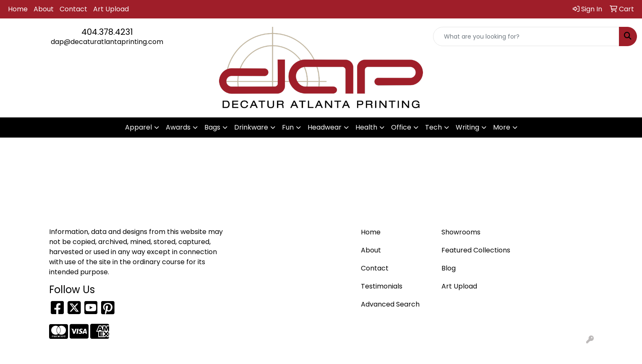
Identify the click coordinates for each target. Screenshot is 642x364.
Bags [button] (212, 127)
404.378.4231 (107, 32)
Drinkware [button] (251, 127)
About (44, 9)
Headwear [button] (325, 127)
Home (18, 9)
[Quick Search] (526, 36)
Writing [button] (467, 127)
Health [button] (366, 127)
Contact (73, 9)
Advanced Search (390, 304)
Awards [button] (178, 127)
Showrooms (461, 232)
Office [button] (401, 127)
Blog (449, 268)
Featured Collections (476, 250)
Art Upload (111, 9)
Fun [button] (288, 127)
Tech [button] (433, 127)
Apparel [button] (138, 127)
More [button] (502, 127)
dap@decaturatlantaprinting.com (107, 42)
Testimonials (382, 286)
